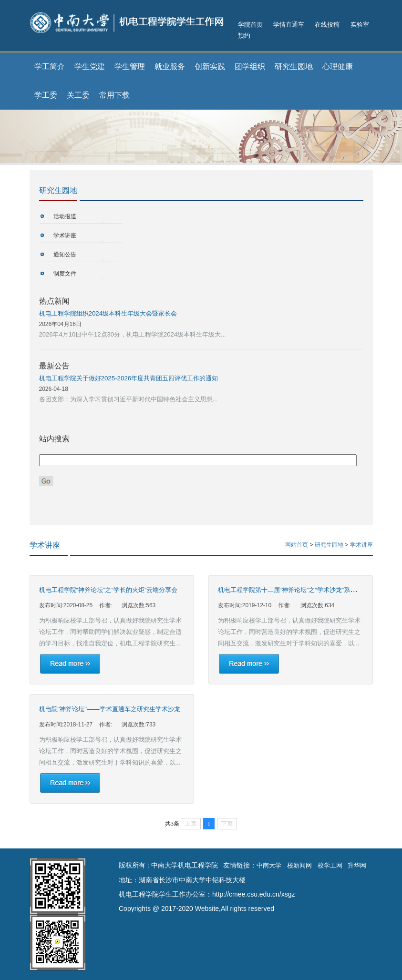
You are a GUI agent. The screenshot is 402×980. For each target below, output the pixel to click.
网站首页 (297, 545)
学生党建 (90, 66)
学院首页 (250, 25)
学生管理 (130, 66)
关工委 (78, 95)
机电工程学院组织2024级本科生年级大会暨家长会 (108, 313)
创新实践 (210, 66)
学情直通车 (289, 25)
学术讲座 (65, 235)
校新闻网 (299, 865)
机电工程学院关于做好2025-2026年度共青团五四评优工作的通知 (129, 378)
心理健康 (338, 66)
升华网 (357, 865)
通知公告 (65, 255)
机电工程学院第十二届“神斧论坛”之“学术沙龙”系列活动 (294, 590)
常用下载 (114, 95)
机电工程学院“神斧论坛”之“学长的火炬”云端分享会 (108, 590)
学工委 (46, 95)
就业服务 (170, 66)
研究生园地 (294, 66)
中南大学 (269, 865)
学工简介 (50, 66)
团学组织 (250, 66)
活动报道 (65, 216)
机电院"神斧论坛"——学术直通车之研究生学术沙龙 (110, 709)
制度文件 (65, 274)
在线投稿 (327, 25)
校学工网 (330, 865)
